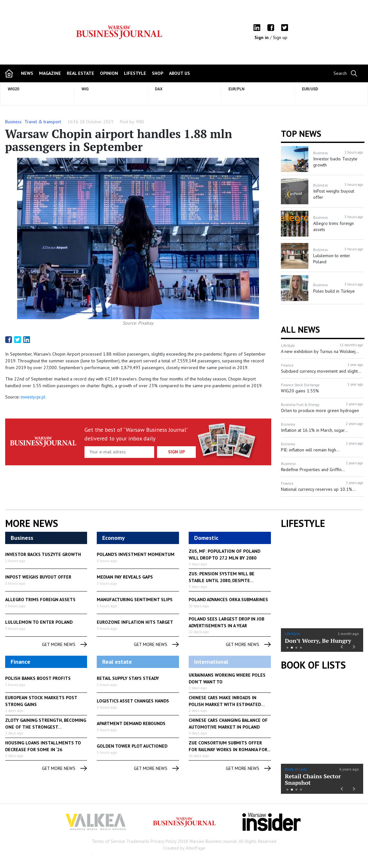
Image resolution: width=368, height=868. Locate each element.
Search (340, 73)
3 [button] (296, 648)
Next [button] (354, 646)
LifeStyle (293, 634)
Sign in (262, 37)
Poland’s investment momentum (136, 554)
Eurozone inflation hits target (135, 622)
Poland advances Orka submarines (228, 600)
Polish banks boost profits (38, 678)
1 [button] (287, 648)
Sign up (280, 37)
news (27, 73)
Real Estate (80, 73)
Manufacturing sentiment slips (135, 600)
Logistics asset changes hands (133, 701)
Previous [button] (341, 646)
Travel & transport (43, 122)
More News (32, 523)
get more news (65, 645)
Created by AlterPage (184, 848)
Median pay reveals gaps (125, 577)
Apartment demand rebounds (131, 723)
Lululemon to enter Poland (39, 622)
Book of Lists (313, 665)
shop (158, 73)
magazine (50, 73)
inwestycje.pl (33, 397)
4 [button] (301, 648)
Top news (301, 134)
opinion (109, 73)
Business (13, 122)
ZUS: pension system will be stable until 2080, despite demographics (222, 580)
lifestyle (135, 73)
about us (179, 73)
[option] (322, 592)
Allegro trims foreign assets (40, 600)
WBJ (140, 122)
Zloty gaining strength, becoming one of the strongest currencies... (46, 727)
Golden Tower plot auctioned (132, 746)
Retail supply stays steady (128, 678)
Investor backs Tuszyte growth (43, 554)
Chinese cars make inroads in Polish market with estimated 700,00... (225, 704)
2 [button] (292, 648)
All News (300, 329)
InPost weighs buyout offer (38, 577)
